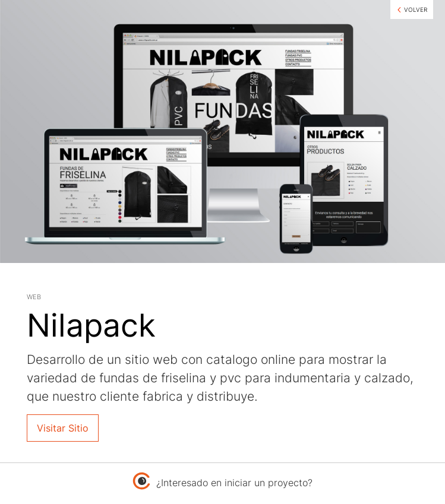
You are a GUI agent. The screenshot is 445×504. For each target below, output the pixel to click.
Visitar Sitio (63, 428)
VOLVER (416, 9)
